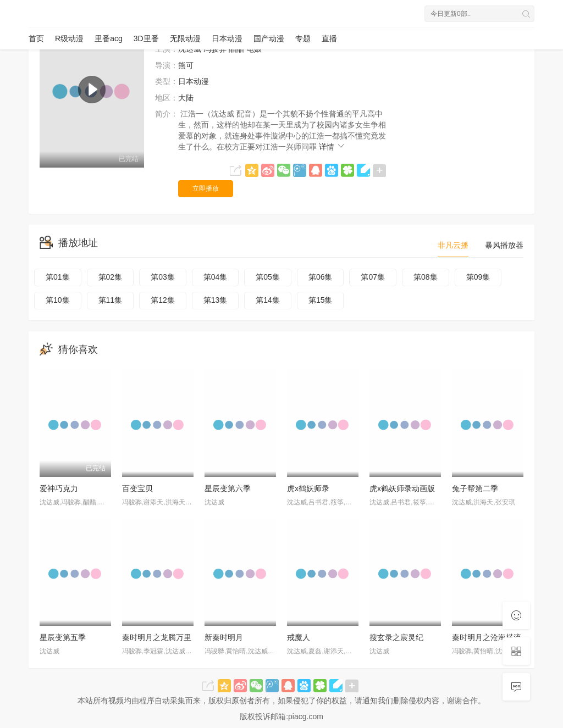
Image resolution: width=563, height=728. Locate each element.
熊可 (186, 65)
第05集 (268, 277)
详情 (332, 147)
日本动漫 (227, 38)
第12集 (163, 300)
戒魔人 (299, 637)
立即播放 (206, 188)
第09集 (478, 277)
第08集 (426, 277)
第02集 (111, 277)
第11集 (111, 300)
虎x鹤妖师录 (308, 488)
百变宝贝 (137, 488)
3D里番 (146, 38)
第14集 (268, 300)
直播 (329, 38)
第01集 (58, 277)
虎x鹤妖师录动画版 (402, 488)
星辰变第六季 (228, 488)
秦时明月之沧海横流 (487, 637)
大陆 (186, 98)
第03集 (163, 277)
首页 (36, 38)
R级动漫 (69, 38)
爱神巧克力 (59, 488)
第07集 (373, 277)
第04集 (216, 277)
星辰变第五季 (63, 637)
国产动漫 (269, 38)
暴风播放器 (504, 245)
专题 (303, 38)
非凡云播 (453, 245)
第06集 (321, 277)
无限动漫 (185, 38)
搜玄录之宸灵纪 (396, 637)
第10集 (58, 300)
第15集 (321, 300)
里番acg (109, 38)
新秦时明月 (224, 637)
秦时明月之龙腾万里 (157, 637)
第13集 (216, 300)
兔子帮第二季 (475, 488)
